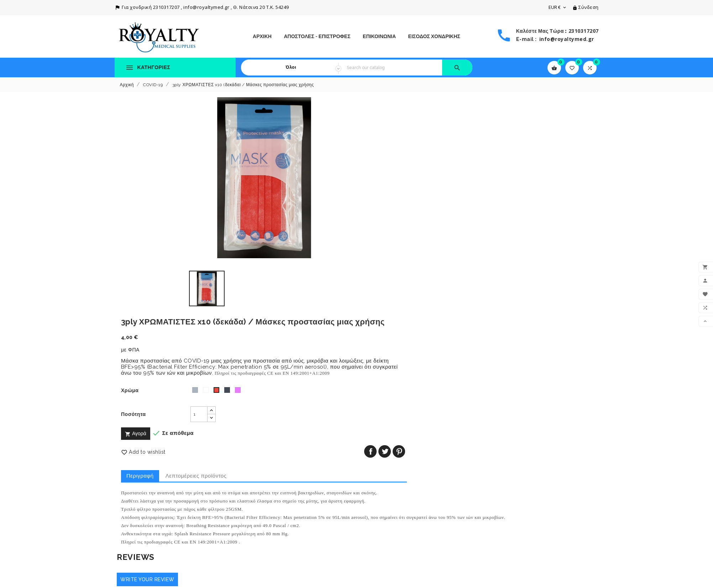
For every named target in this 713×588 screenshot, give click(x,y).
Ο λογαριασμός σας (393, 455)
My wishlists (377, 507)
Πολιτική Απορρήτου (262, 480)
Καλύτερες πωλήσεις (139, 477)
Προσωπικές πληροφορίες (393, 467)
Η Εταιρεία (251, 500)
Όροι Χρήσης (254, 490)
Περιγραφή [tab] (381, 270)
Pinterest (585, 246)
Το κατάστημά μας (259, 531)
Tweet (571, 246)
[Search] (392, 67)
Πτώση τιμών (130, 457)
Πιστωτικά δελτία (382, 487)
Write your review (145, 374)
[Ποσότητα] (419, 209)
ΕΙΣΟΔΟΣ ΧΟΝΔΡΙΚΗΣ (434, 36)
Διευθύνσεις (376, 497)
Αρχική (262, 36)
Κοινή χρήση (557, 246)
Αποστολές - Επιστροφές (317, 36)
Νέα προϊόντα (131, 467)
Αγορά (377, 228)
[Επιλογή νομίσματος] (558, 7)
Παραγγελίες (377, 477)
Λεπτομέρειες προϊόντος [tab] (437, 270)
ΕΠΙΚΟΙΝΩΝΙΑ (379, 36)
